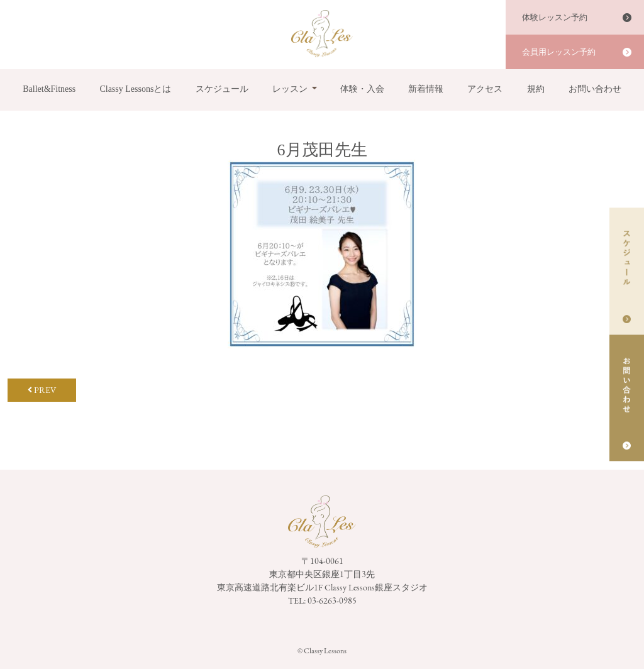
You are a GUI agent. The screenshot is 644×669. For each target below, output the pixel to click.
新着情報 (426, 89)
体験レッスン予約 (555, 17)
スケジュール (222, 89)
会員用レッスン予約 (559, 52)
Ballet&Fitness (49, 89)
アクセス (485, 89)
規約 (536, 89)
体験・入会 (362, 89)
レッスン (290, 89)
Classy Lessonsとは (135, 89)
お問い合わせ (595, 89)
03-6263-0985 (332, 600)
